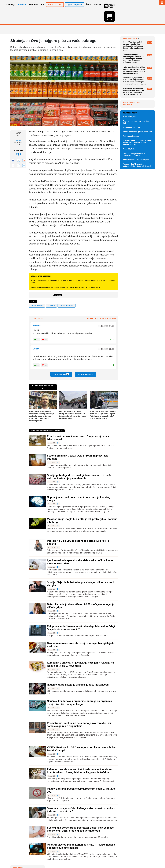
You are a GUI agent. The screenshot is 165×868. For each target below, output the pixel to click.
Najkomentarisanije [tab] (131, 161)
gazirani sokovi (67, 292)
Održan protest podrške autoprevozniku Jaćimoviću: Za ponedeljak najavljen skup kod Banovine (73, 402)
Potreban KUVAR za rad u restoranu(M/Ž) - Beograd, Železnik (137, 284)
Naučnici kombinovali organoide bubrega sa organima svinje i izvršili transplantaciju (79, 689)
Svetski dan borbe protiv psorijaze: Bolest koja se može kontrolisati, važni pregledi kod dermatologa (80, 816)
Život (18, 128)
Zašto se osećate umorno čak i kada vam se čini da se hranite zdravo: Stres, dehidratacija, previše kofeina (79, 757)
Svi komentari (61, 361)
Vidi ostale (147, 224)
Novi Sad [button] (33, 8)
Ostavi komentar (85, 361)
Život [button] (88, 8)
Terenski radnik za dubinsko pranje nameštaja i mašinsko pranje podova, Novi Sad (137, 261)
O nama (15, 859)
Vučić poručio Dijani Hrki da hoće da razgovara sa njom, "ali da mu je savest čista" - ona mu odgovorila (103, 402)
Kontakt (35, 859)
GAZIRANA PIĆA (37, 292)
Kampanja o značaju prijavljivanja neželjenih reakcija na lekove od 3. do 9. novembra (80, 651)
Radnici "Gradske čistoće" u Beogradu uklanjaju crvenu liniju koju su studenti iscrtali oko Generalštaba (138, 74)
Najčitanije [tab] (127, 163)
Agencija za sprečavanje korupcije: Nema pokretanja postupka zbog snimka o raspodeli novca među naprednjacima (41, 403)
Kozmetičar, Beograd (131, 246)
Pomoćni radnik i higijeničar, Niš (136, 278)
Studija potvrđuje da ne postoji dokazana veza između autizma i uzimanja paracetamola (79, 463)
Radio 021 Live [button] (55, 8)
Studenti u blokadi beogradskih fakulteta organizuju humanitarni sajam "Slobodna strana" (138, 65)
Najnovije (128, 25)
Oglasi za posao (131, 232)
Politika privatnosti (73, 859)
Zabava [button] (97, 8)
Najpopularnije (131, 97)
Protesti (22, 8)
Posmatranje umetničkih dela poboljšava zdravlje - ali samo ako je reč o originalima (79, 711)
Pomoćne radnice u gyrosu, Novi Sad (136, 241)
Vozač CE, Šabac (129, 268)
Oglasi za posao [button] (75, 8)
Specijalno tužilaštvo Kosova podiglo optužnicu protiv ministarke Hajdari (137, 56)
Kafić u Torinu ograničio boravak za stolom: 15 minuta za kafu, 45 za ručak (138, 31)
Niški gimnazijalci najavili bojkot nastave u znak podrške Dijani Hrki (138, 39)
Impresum (44, 859)
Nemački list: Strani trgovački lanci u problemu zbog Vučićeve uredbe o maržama (138, 48)
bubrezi (51, 292)
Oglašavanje (25, 859)
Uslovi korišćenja (57, 859)
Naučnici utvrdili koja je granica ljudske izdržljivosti (78, 671)
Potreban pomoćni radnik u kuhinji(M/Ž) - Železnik (134, 273)
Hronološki (92, 306)
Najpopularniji (108, 306)
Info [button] (43, 8)
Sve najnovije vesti (143, 89)
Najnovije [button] (11, 8)
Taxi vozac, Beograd (131, 255)
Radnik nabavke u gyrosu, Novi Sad (137, 250)
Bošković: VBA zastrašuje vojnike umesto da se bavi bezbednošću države (136, 84)
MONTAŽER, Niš (129, 235)
